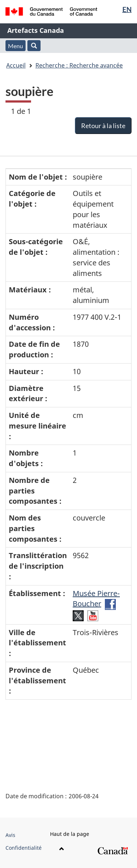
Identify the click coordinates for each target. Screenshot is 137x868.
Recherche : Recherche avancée (79, 65)
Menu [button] (16, 46)
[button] (34, 46)
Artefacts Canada (36, 30)
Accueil (16, 65)
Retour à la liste (103, 126)
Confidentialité (24, 848)
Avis (10, 835)
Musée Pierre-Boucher (96, 599)
